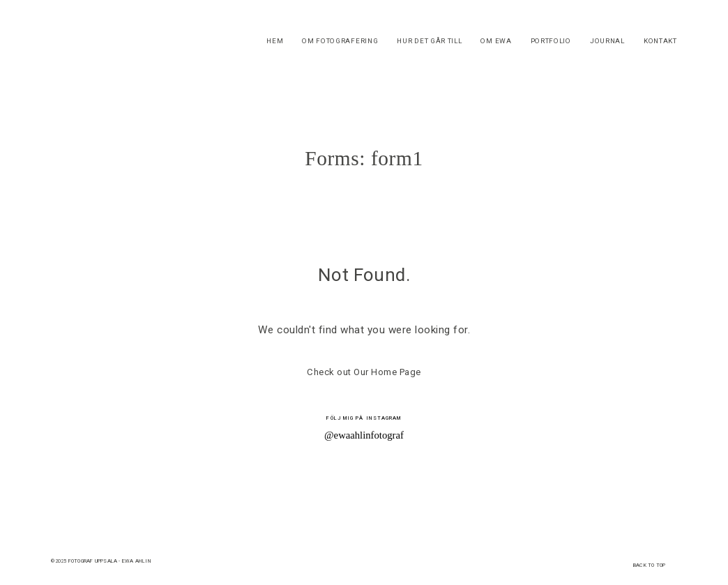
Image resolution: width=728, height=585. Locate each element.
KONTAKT (660, 41)
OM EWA (496, 41)
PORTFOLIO (551, 41)
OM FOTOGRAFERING (340, 41)
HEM (275, 41)
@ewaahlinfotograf (364, 435)
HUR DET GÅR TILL (429, 41)
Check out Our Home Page (364, 372)
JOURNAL (607, 41)
